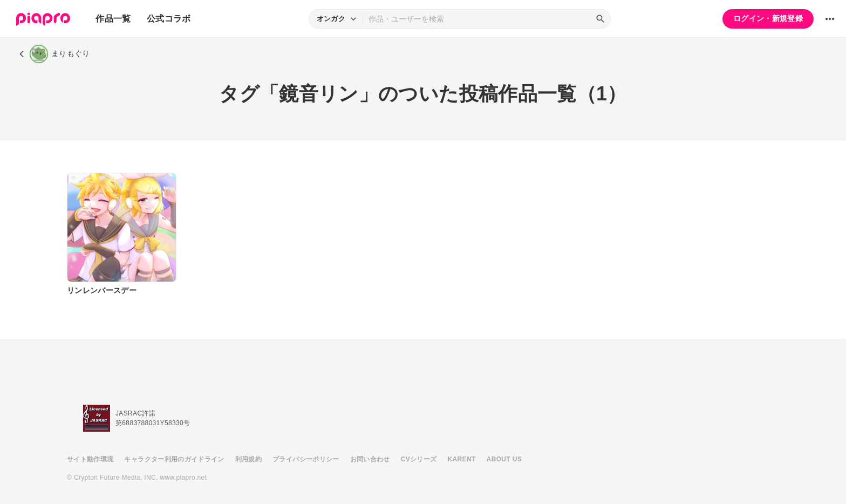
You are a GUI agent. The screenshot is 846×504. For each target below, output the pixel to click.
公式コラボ (169, 19)
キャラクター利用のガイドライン (174, 459)
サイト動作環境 (90, 459)
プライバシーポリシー (306, 459)
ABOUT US (504, 459)
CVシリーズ (419, 459)
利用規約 (248, 459)
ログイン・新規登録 (768, 18)
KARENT (462, 459)
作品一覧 (113, 19)
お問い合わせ (370, 459)
